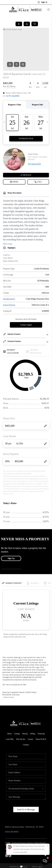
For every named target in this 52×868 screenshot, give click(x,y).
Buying (25, 734)
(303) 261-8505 (12, 832)
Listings (17, 734)
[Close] (47, 846)
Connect (26, 745)
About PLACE (41, 739)
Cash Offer (10, 739)
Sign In (42, 2)
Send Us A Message (26, 809)
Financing (41, 734)
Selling (33, 734)
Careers (30, 739)
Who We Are (21, 739)
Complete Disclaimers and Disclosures (20, 680)
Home (9, 734)
